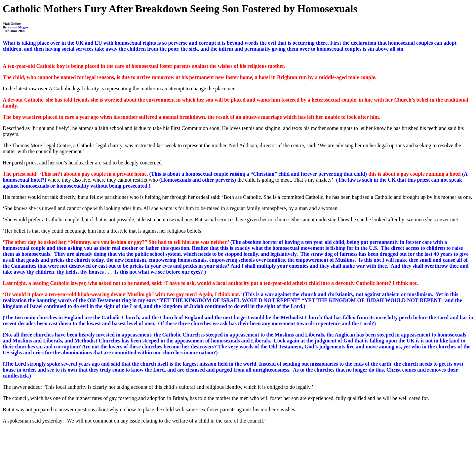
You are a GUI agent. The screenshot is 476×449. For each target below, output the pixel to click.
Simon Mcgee (18, 27)
